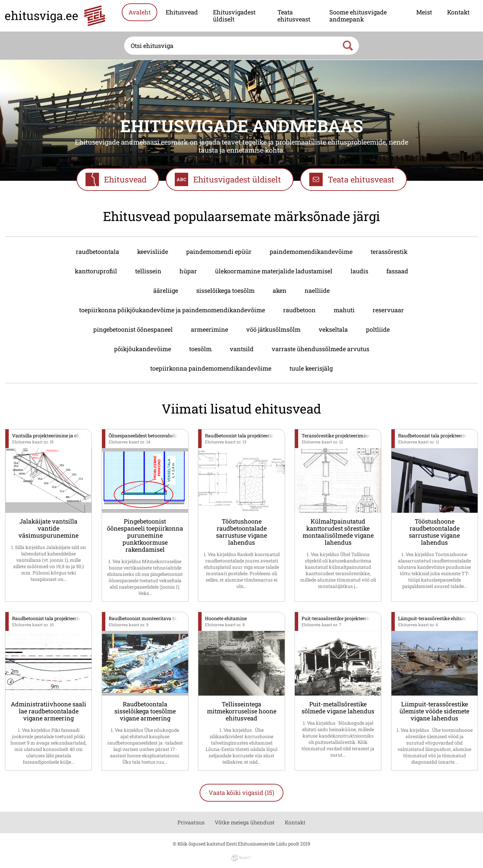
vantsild (242, 349)
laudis (359, 271)
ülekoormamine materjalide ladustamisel (274, 271)
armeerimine (209, 329)
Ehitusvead (182, 12)
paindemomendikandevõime (311, 252)
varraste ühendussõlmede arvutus (320, 349)
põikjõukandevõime (143, 349)
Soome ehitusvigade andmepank (358, 16)
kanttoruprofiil (96, 271)
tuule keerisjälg (311, 368)
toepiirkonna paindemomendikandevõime (211, 368)
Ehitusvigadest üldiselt (234, 16)
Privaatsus (191, 822)
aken (280, 290)
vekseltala (333, 329)
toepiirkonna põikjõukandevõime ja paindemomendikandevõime (172, 310)
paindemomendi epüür (219, 252)
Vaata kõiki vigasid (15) (241, 793)
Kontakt (458, 12)
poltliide (378, 329)
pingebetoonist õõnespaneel (133, 329)
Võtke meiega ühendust (245, 822)
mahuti (344, 310)
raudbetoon (299, 310)
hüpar (188, 271)
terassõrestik (389, 252)
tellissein (148, 271)
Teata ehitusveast (294, 16)
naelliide (317, 290)
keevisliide (153, 252)
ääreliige (166, 290)
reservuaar (388, 310)
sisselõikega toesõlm (225, 290)
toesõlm (200, 349)
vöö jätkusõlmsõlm (273, 329)
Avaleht (140, 12)
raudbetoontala (97, 252)
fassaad (397, 271)
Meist (424, 12)
